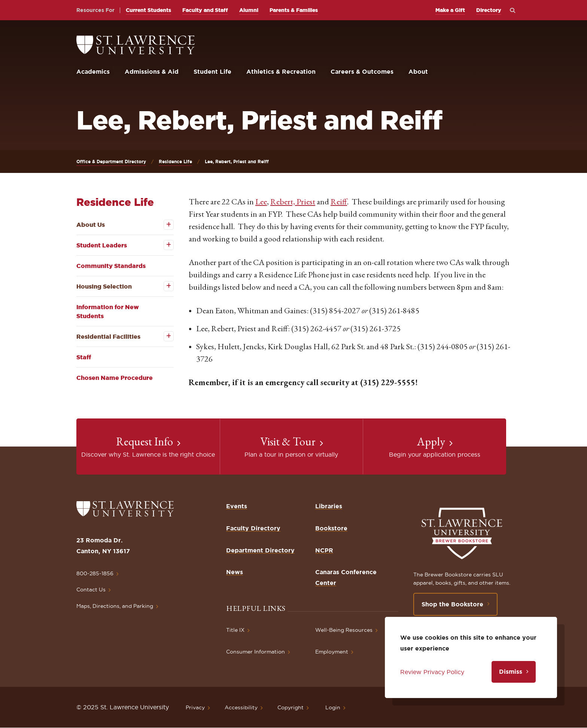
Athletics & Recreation (281, 71)
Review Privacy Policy (432, 672)
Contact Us (91, 590)
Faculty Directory (253, 528)
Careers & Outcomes (362, 71)
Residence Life (175, 162)
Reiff (339, 202)
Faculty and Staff (205, 10)
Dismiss (511, 671)
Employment (332, 652)
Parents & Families (294, 10)
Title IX (235, 630)
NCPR (324, 550)
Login (333, 707)
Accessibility (241, 707)
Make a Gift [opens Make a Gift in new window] (450, 10)
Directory (489, 10)
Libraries (329, 506)
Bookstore (331, 528)
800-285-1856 (95, 573)
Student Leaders (102, 245)
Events (237, 506)
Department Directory (260, 550)
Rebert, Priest (293, 202)
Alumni (249, 10)
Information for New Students (108, 311)
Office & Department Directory (111, 162)
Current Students (148, 10)
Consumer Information (256, 652)
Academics (93, 71)
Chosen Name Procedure (115, 378)
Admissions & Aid (152, 71)
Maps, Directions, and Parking (115, 606)
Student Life (212, 71)
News (235, 572)
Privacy (195, 707)
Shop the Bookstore (452, 604)
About (418, 71)
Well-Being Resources (344, 630)
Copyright (291, 707)
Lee (261, 202)
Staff (84, 357)
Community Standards (111, 266)
